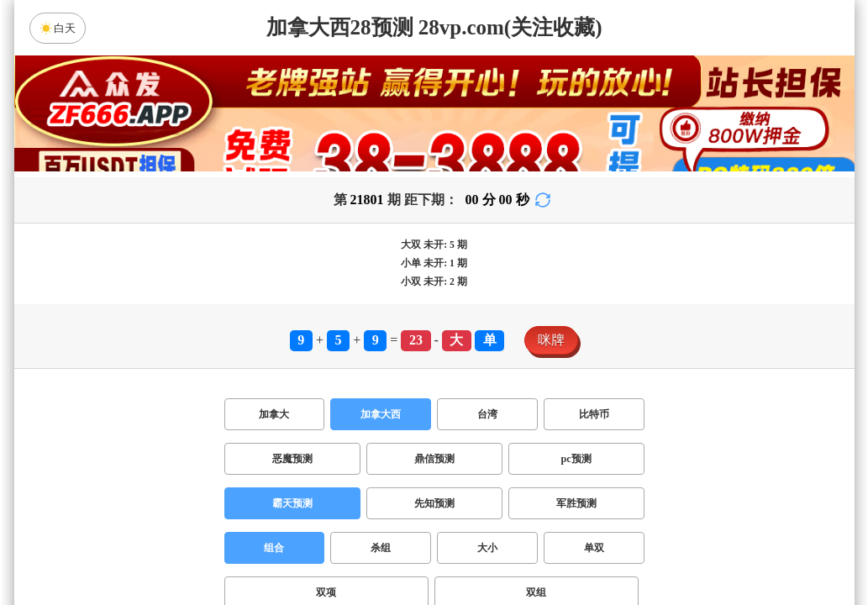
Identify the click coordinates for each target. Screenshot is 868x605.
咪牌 (551, 340)
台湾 (487, 414)
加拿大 (274, 414)
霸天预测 (292, 503)
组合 (274, 548)
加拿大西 (381, 414)
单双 (594, 548)
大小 (487, 548)
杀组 (381, 548)
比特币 (594, 414)
